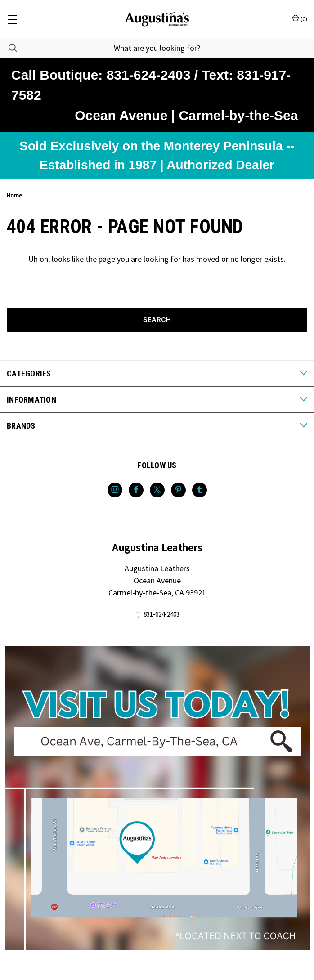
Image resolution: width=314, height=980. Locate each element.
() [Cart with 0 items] (300, 19)
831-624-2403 (161, 614)
